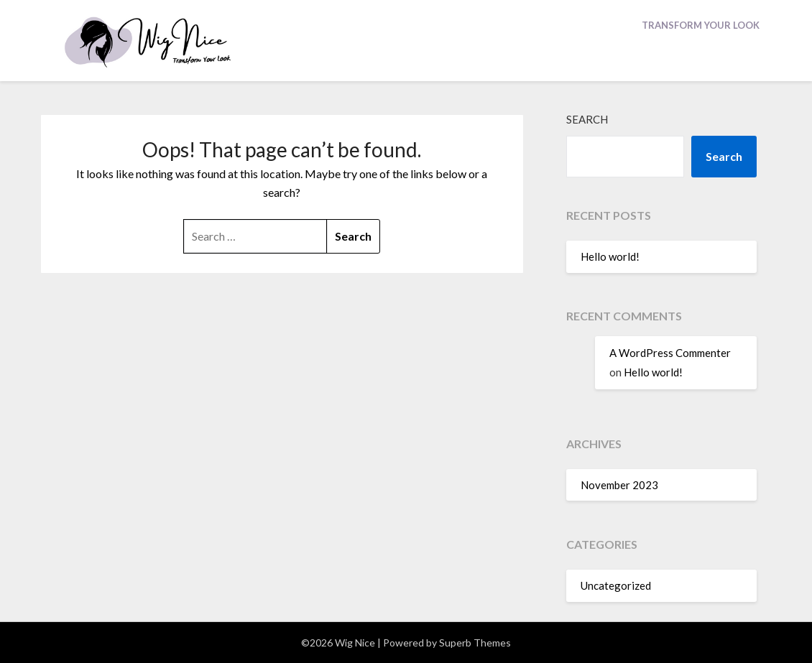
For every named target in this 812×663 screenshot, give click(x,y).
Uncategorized (616, 585)
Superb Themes (475, 643)
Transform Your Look (701, 25)
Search (587, 119)
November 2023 (619, 485)
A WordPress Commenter (670, 353)
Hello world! (610, 256)
